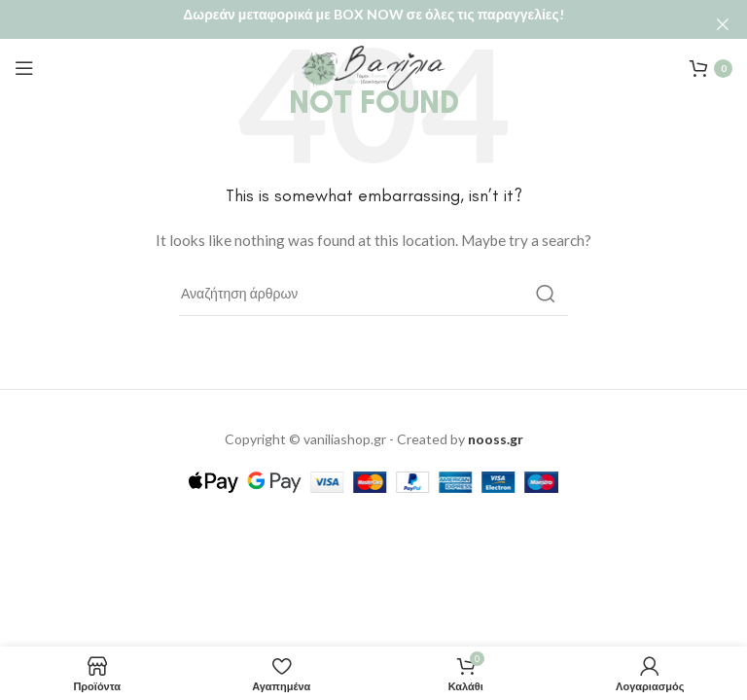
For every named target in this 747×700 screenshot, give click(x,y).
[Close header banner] (723, 24)
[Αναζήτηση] (373, 280)
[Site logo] (373, 53)
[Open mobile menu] (24, 54)
